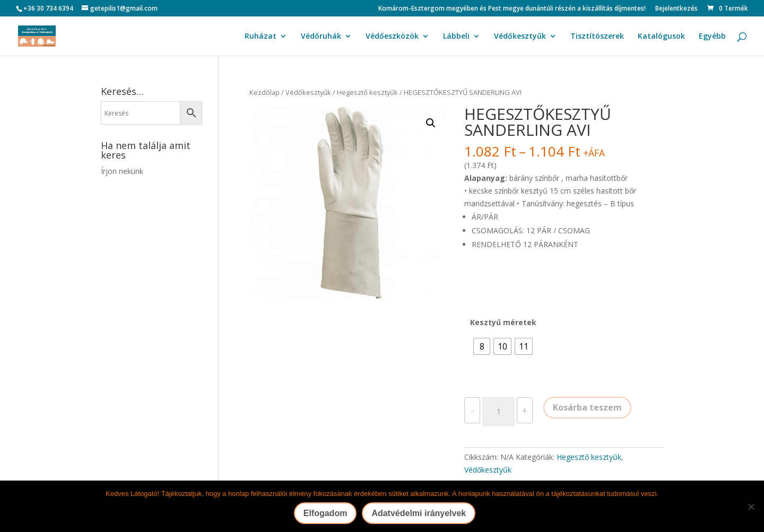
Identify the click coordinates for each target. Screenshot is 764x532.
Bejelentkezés (676, 9)
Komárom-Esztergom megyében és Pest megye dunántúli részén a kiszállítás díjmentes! (512, 9)
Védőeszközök (392, 37)
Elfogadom (325, 513)
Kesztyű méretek (503, 322)
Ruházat (261, 37)
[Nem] (751, 507)
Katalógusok (661, 37)
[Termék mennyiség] (498, 412)
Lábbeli (456, 37)
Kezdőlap (264, 92)
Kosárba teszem (587, 407)
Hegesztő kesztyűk (367, 92)
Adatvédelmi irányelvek (419, 513)
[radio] (482, 346)
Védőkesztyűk (520, 37)
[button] (431, 123)
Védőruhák (321, 37)
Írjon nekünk (122, 171)
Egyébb (712, 37)
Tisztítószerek (597, 37)
